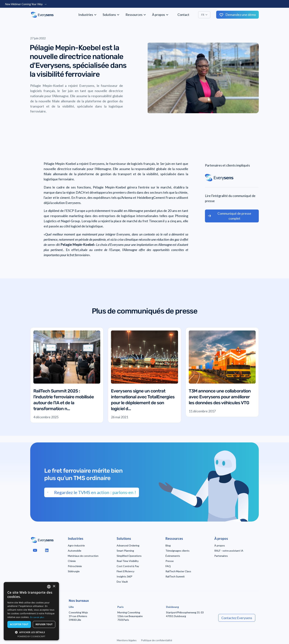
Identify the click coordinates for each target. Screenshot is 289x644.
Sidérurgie (74, 571)
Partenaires (221, 556)
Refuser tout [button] (44, 624)
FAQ (168, 566)
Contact (183, 15)
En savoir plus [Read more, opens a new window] (37, 617)
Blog (168, 545)
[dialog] (31, 611)
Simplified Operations (129, 556)
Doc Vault (122, 582)
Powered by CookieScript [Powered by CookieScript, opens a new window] (31, 636)
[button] (88, 15)
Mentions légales (127, 640)
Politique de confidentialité (157, 640)
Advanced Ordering (128, 545)
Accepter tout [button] (19, 624)
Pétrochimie (75, 566)
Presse (170, 561)
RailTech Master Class (178, 571)
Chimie (72, 561)
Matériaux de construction (83, 556)
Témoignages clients (177, 551)
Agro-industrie (76, 545)
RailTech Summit (175, 576)
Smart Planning (125, 551)
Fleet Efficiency (126, 571)
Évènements (173, 556)
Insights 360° (125, 576)
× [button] (54, 586)
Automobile (75, 551)
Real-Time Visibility (128, 561)
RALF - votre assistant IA (229, 551)
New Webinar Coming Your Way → (26, 4)
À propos (220, 545)
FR (203, 15)
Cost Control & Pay (128, 566)
